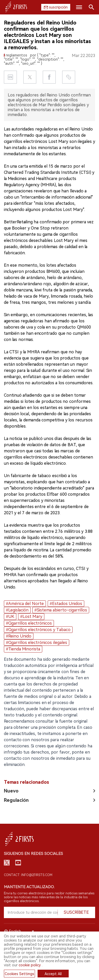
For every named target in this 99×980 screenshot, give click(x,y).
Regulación (16, 800)
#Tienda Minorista (23, 649)
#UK (10, 616)
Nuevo (11, 791)
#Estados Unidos (66, 604)
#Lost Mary (31, 616)
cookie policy (30, 965)
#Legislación (17, 610)
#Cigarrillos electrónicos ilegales (37, 643)
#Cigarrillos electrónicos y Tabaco (38, 630)
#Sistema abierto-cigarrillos (61, 610)
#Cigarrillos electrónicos (29, 623)
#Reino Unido (19, 636)
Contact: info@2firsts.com (28, 875)
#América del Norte (25, 604)
